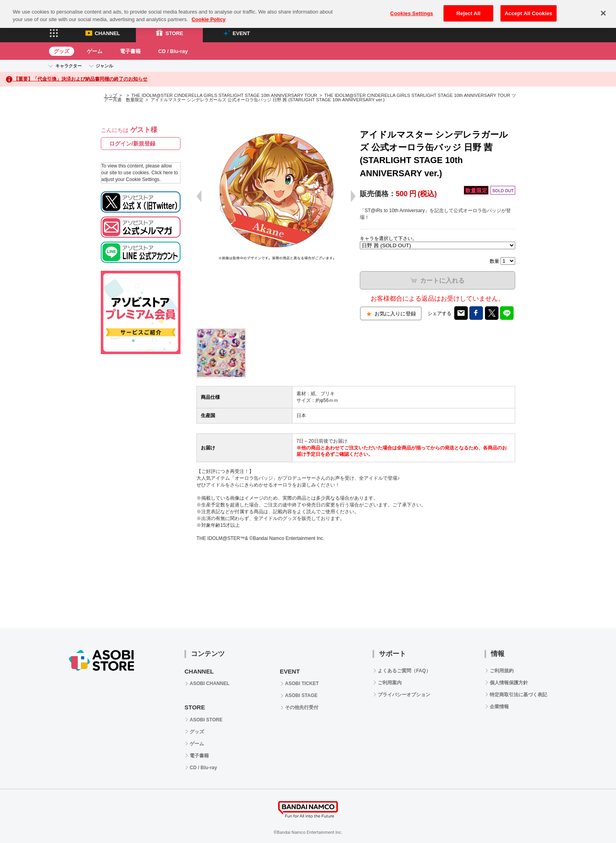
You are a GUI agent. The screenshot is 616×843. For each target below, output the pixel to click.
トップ (111, 95)
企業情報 (499, 707)
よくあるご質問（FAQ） (404, 671)
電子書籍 (130, 51)
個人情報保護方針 (509, 683)
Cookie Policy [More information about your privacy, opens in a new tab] (209, 13)
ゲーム (95, 51)
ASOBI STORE (206, 720)
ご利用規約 (502, 671)
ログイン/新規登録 (132, 144)
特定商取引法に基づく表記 (518, 695)
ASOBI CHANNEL (210, 683)
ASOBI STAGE (301, 695)
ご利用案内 (390, 683)
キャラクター (69, 66)
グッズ (62, 51)
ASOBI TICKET (302, 683)
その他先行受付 (302, 707)
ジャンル (104, 66)
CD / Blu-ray (173, 51)
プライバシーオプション (404, 695)
